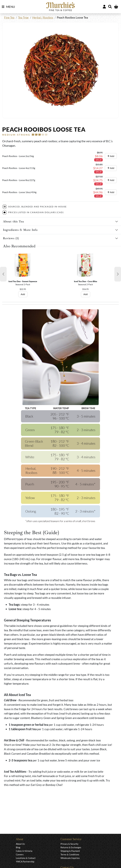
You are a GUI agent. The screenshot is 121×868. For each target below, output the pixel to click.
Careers (20, 854)
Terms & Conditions (70, 854)
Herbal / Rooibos (43, 17)
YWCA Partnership (25, 862)
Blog (18, 847)
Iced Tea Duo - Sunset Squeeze (23, 281)
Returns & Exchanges (71, 847)
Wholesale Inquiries (70, 858)
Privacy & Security (69, 844)
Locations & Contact (26, 858)
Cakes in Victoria (24, 851)
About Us (20, 844)
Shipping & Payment (70, 851)
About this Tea (13, 221)
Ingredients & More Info (20, 230)
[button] (3, 274)
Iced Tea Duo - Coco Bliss (86, 281)
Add (111, 156)
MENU (8, 7)
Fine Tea (9, 17)
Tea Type (23, 17)
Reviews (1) (11, 238)
